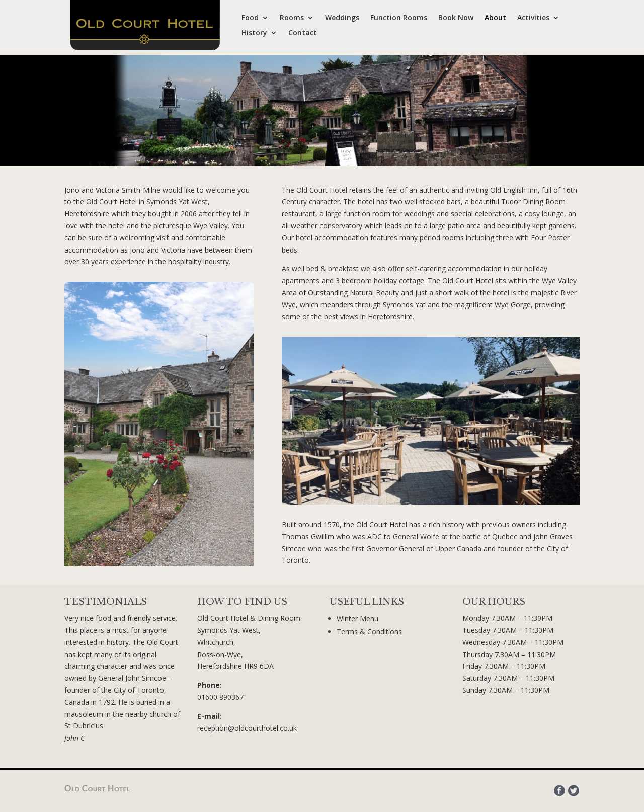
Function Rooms (399, 18)
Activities (533, 18)
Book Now (456, 18)
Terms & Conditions (369, 632)
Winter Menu (357, 619)
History (254, 33)
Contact (303, 33)
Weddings (342, 18)
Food (250, 18)
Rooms (292, 18)
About (495, 18)
